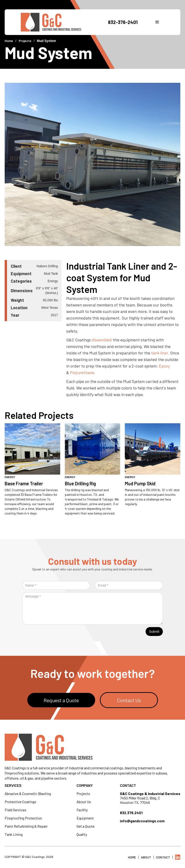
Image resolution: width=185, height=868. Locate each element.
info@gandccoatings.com (142, 821)
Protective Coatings (20, 802)
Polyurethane (82, 372)
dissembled (102, 340)
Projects (25, 41)
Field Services (16, 810)
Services (13, 785)
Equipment (85, 818)
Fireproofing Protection (23, 818)
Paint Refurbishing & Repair (26, 826)
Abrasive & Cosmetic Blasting (28, 793)
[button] (157, 22)
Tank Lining (14, 834)
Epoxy (164, 366)
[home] (58, 22)
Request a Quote (61, 700)
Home (9, 41)
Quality (82, 834)
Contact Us (129, 700)
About (146, 857)
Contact (128, 785)
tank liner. (160, 353)
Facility (82, 810)
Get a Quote (86, 826)
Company (85, 785)
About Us (84, 802)
